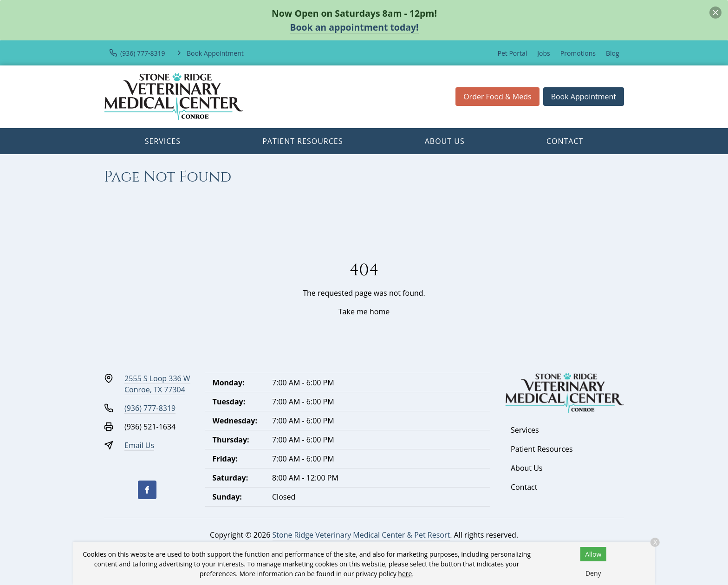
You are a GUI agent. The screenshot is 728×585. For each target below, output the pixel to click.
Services (163, 141)
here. (406, 574)
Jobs (543, 53)
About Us (445, 141)
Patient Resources (302, 141)
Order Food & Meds (497, 97)
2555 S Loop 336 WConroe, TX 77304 (157, 384)
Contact (565, 141)
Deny (593, 573)
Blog (613, 53)
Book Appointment (584, 97)
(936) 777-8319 (150, 408)
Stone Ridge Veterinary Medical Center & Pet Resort (361, 535)
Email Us (139, 445)
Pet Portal (513, 53)
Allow (593, 554)
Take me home (364, 312)
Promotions (578, 53)
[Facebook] (147, 490)
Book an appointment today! (354, 27)
